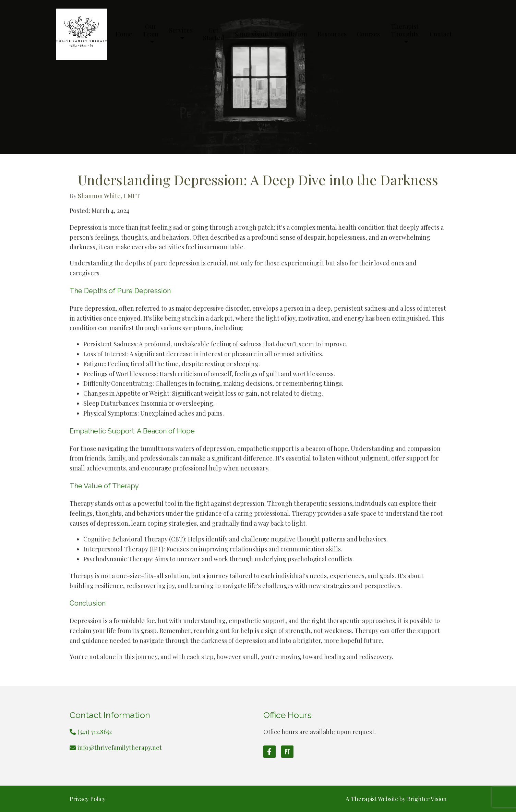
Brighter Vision (427, 799)
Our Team (151, 31)
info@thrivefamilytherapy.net (120, 748)
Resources (332, 34)
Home (124, 34)
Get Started (214, 34)
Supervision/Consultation (271, 34)
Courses (368, 34)
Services (181, 31)
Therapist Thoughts (405, 31)
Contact (441, 34)
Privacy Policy (88, 799)
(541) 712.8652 (95, 732)
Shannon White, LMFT (109, 196)
